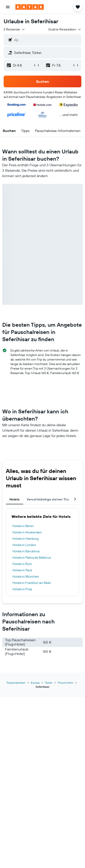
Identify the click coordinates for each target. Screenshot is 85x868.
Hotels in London (24, 545)
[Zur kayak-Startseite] (30, 7)
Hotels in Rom (22, 564)
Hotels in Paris (22, 570)
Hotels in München (26, 576)
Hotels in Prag (22, 589)
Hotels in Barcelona (26, 551)
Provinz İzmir (66, 683)
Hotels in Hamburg (25, 539)
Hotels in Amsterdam (27, 532)
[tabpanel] (42, 552)
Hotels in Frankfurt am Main (32, 583)
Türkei (49, 683)
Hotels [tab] (15, 499)
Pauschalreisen (16, 683)
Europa (35, 683)
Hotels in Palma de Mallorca (32, 558)
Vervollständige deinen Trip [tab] (48, 499)
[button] (8, 7)
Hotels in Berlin (23, 526)
